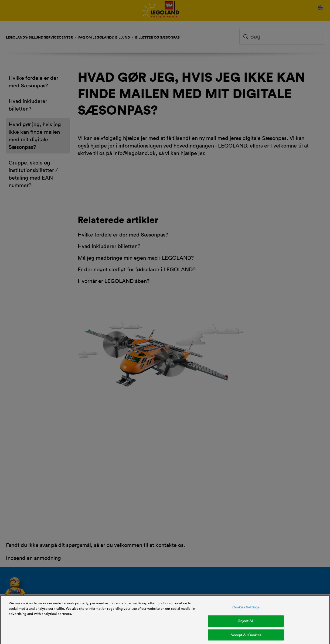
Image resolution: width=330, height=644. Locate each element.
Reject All (246, 624)
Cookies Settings (246, 611)
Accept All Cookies (246, 638)
